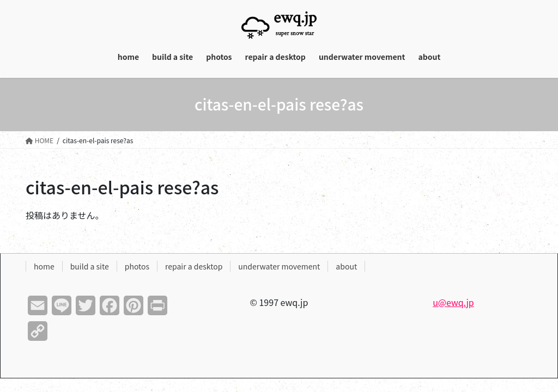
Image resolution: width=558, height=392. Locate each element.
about (346, 266)
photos (137, 266)
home (44, 266)
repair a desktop (194, 266)
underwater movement (279, 266)
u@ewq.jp (453, 302)
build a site (90, 266)
